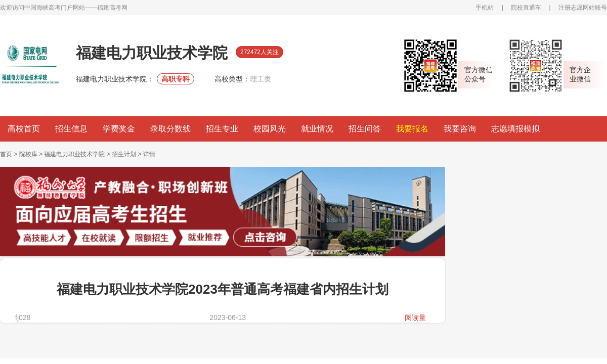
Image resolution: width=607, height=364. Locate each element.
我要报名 (412, 129)
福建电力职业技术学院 (74, 154)
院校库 (28, 154)
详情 (149, 154)
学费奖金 (119, 129)
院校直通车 (526, 8)
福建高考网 (112, 8)
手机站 (485, 8)
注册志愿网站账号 (583, 8)
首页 (6, 154)
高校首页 (24, 129)
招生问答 (365, 129)
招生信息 (71, 129)
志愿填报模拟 (515, 129)
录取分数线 (170, 129)
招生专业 (222, 129)
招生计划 (124, 154)
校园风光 (270, 129)
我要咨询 (460, 129)
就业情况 (317, 129)
